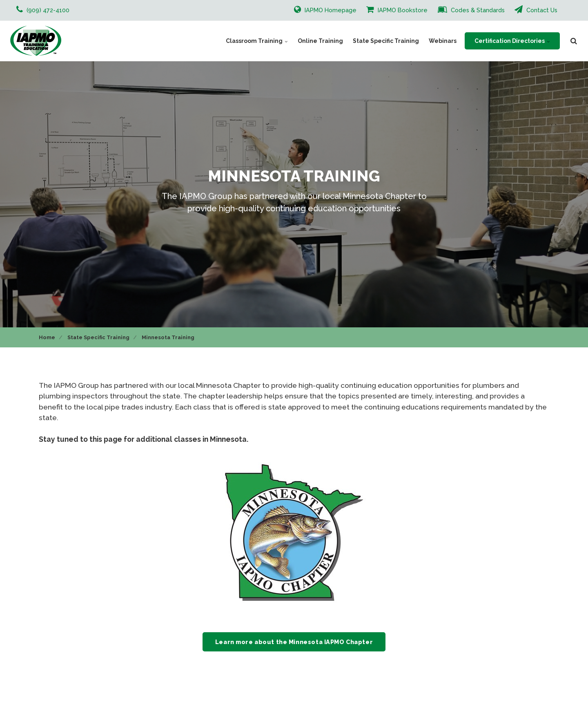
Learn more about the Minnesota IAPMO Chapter (294, 642)
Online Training (320, 41)
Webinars (443, 41)
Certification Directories (512, 41)
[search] (574, 41)
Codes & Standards (471, 9)
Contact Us (536, 9)
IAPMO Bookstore (397, 9)
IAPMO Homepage (325, 9)
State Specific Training (386, 41)
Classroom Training (257, 41)
